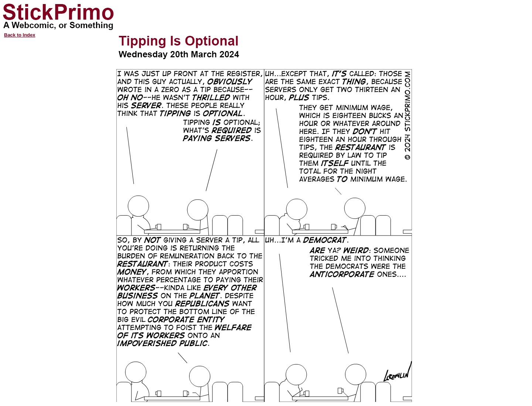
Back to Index (20, 35)
